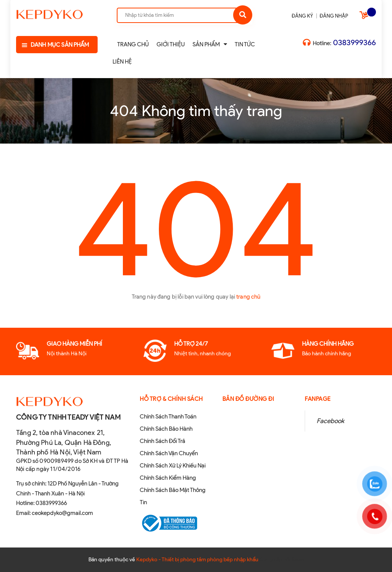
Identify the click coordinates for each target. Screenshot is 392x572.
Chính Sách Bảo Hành (166, 429)
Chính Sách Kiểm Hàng (168, 478)
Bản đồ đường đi (248, 399)
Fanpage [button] (318, 399)
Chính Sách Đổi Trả (163, 441)
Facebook (330, 421)
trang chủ (248, 297)
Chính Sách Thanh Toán (168, 417)
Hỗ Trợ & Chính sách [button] (171, 399)
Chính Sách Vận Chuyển (169, 453)
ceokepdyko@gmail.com (62, 513)
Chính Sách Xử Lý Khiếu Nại (173, 466)
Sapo (298, 560)
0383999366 (354, 42)
